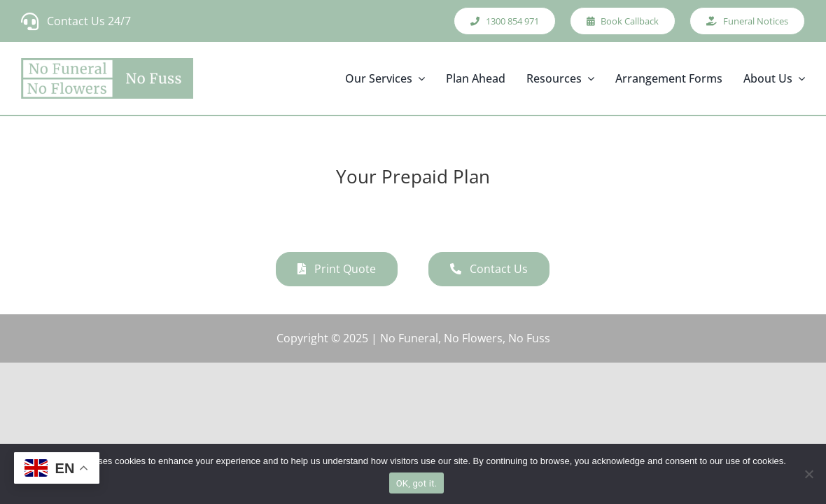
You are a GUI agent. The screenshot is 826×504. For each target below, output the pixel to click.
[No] (808, 474)
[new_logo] (107, 78)
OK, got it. (417, 483)
